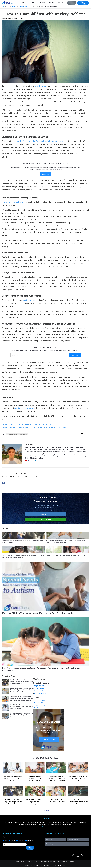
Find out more (39, 704)
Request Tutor (46, 515)
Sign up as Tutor (46, 521)
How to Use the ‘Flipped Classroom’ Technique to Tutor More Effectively (34, 428)
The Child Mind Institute (13, 203)
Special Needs (23, 435)
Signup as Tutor (40, 701)
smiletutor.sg (72, 457)
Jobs (37, 862)
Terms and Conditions (48, 862)
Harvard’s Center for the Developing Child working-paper (39, 142)
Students (42, 3)
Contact (30, 862)
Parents (32, 3)
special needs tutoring (24, 409)
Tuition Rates (39, 689)
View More (46, 811)
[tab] (7, 484)
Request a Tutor (40, 687)
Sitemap (73, 862)
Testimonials (39, 692)
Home (23, 3)
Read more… (45, 827)
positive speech (29, 301)
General (61, 3)
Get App (37, 709)
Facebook (7, 484)
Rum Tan (7, 19)
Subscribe (71, 3)
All (6, 841)
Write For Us (20, 862)
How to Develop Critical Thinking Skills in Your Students (26, 425)
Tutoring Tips (12, 475)
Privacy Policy (63, 862)
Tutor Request (83, 3)
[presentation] (76, 850)
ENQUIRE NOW (49, 741)
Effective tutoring (12, 435)
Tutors (51, 3)
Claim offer (45, 175)
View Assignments (41, 706)
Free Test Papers (40, 694)
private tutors (41, 87)
